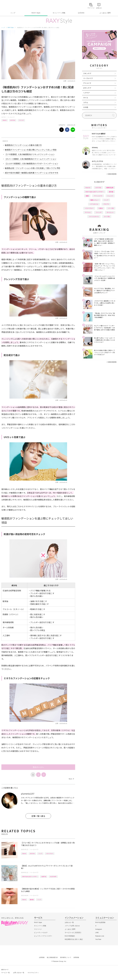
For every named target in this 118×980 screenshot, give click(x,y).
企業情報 (42, 957)
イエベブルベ (50, 853)
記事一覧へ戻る (38, 816)
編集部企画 (110, 187)
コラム (86, 102)
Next (71, 779)
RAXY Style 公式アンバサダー (30, 876)
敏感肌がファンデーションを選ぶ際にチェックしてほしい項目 (31, 150)
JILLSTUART (53, 876)
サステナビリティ (33, 973)
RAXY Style (36, 13)
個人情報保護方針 (52, 957)
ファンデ (21, 120)
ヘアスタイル (94, 204)
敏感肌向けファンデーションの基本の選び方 (23, 145)
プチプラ (106, 204)
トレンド (110, 196)
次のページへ (38, 767)
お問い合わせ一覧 (19, 973)
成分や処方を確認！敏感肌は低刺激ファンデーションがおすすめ (32, 173)
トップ (13, 13)
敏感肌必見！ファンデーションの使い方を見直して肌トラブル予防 (32, 168)
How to (5, 120)
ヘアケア (86, 93)
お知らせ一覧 (69, 922)
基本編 (32, 900)
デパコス (88, 212)
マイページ (38, 929)
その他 (86, 107)
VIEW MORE (112, 174)
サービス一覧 (6, 973)
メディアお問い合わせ (72, 926)
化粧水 (101, 208)
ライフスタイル (94, 216)
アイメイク (87, 83)
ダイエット (110, 212)
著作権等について (66, 957)
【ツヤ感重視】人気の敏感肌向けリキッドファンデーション (30, 154)
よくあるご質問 (105, 13)
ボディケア (87, 88)
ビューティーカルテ (41, 933)
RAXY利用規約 (70, 936)
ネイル (86, 98)
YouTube (98, 939)
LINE (97, 933)
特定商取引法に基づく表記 (74, 939)
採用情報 (76, 957)
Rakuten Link (100, 936)
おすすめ (13, 120)
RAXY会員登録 (100, 922)
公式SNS (81, 13)
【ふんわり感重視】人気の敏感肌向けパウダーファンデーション (32, 164)
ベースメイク (11, 117)
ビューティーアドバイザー (43, 936)
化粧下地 (44, 876)
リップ (40, 853)
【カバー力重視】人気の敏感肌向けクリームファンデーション (31, 159)
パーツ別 (111, 208)
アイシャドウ (98, 196)
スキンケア (87, 73)
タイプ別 (107, 216)
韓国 (87, 196)
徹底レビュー (95, 200)
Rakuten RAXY (12, 5)
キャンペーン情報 (59, 13)
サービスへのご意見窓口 (73, 933)
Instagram (99, 929)
